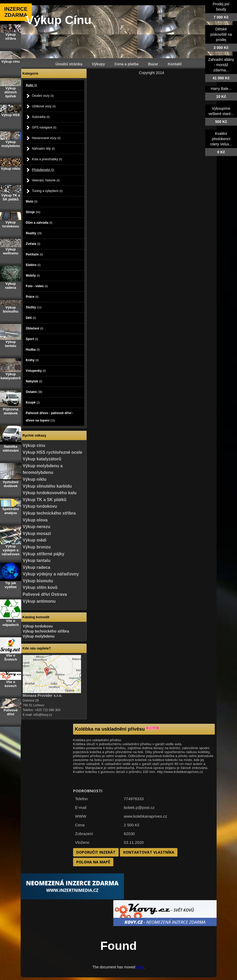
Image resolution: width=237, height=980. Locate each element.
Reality (34, 233)
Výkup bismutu (38, 581)
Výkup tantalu (37, 560)
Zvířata (33, 244)
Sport (32, 339)
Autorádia (41, 117)
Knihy (32, 360)
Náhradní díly (43, 149)
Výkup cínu (34, 445)
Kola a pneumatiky (47, 159)
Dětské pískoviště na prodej (221, 34)
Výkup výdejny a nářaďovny (51, 574)
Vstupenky (36, 371)
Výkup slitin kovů (40, 587)
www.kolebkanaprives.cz (146, 816)
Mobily (33, 276)
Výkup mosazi (37, 533)
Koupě (33, 402)
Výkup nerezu (37, 527)
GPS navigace (44, 127)
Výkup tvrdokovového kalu (50, 493)
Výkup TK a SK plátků (45, 500)
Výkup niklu (35, 479)
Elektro (33, 265)
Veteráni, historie (46, 180)
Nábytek (34, 381)
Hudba (33, 350)
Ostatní (34, 392)
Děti (31, 318)
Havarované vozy (46, 138)
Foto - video (37, 286)
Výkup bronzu (37, 547)
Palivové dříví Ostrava (45, 594)
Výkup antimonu (39, 601)
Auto (31, 85)
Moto (32, 202)
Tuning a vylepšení (47, 191)
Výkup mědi (35, 540)
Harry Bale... (221, 89)
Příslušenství (43, 170)
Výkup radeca (37, 567)
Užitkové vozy (44, 106)
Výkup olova (35, 520)
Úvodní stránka (69, 64)
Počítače (34, 254)
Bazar (153, 64)
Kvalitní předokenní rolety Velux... (221, 139)
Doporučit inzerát (96, 852)
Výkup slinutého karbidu (47, 486)
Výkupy (99, 64)
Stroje (33, 212)
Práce (32, 297)
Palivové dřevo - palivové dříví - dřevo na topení (49, 417)
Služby (34, 307)
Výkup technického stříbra (49, 513)
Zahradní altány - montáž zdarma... (221, 65)
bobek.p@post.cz (139, 807)
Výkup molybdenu (39, 636)
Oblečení (34, 328)
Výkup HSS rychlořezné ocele (53, 452)
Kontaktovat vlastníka (149, 852)
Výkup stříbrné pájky (44, 554)
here (140, 967)
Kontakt (175, 64)
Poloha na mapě (93, 862)
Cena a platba (126, 64)
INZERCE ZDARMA (16, 12)
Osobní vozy (43, 96)
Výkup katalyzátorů (42, 459)
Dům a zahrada (39, 223)
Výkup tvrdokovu (40, 506)
